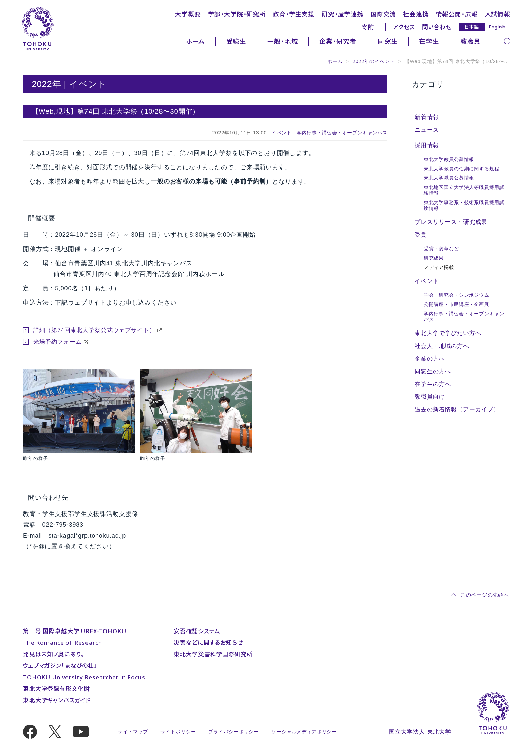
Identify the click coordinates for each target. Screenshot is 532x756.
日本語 (472, 27)
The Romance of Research (63, 643)
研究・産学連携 (343, 14)
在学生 (429, 41)
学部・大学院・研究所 (237, 14)
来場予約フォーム (58, 342)
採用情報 (427, 145)
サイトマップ (133, 732)
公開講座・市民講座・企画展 (457, 304)
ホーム (196, 41)
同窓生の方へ (433, 372)
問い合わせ (437, 27)
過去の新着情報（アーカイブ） (457, 410)
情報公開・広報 (457, 14)
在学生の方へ (433, 384)
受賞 (421, 235)
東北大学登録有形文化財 (56, 689)
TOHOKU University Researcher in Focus (84, 677)
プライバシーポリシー (234, 732)
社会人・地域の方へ (442, 346)
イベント (282, 133)
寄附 (368, 27)
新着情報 (427, 117)
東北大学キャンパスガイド (57, 700)
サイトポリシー (178, 732)
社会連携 (416, 14)
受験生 (236, 41)
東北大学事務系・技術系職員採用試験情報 (464, 205)
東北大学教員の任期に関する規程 (462, 169)
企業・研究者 (338, 41)
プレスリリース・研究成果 (451, 222)
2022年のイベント (374, 61)
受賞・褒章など (441, 249)
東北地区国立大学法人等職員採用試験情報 (464, 190)
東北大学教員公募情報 (449, 159)
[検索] (507, 41)
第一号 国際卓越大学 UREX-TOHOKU (75, 631)
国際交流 (383, 14)
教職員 (471, 41)
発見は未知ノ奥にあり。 (54, 654)
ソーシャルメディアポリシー (304, 732)
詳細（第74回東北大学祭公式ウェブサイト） (94, 330)
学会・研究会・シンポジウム (457, 295)
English (497, 27)
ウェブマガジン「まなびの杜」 (60, 666)
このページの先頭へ (485, 595)
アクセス (404, 27)
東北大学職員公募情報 (449, 178)
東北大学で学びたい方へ (448, 333)
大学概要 (188, 14)
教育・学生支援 (294, 14)
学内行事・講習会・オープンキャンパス (342, 133)
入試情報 (498, 14)
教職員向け (430, 397)
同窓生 (388, 41)
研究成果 (434, 258)
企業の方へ (430, 359)
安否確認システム (197, 631)
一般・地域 (283, 41)
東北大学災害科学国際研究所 (213, 654)
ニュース (427, 130)
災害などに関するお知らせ (208, 643)
